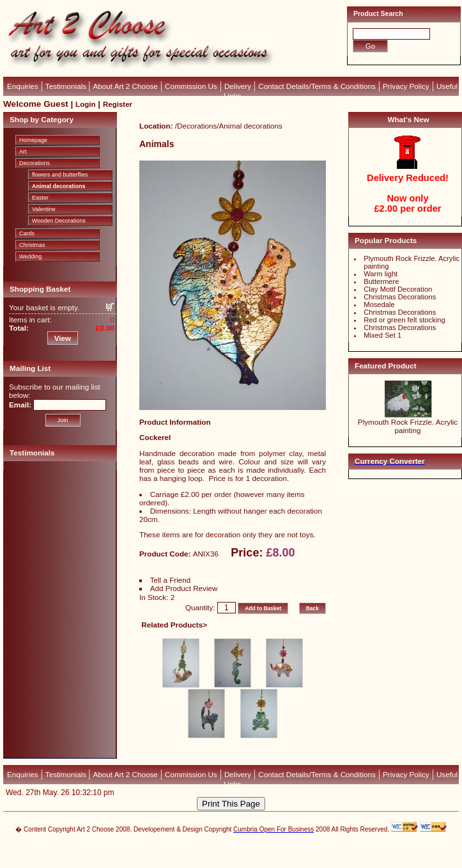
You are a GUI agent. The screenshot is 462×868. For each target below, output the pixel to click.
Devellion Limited (212, 853)
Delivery (238, 86)
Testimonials (67, 86)
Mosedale (379, 304)
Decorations (35, 163)
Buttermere (381, 281)
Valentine (44, 209)
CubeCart (244, 847)
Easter (40, 198)
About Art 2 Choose (126, 86)
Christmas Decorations (400, 297)
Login (85, 104)
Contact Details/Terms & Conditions (317, 86)
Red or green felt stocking (404, 320)
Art (23, 152)
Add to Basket (263, 608)
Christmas (32, 245)
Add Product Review (184, 588)
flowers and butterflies (60, 175)
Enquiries (23, 86)
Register (118, 104)
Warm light (381, 274)
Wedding (30, 256)
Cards (27, 233)
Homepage (33, 140)
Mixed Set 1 (382, 335)
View (63, 338)
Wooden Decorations (59, 221)
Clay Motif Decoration (398, 289)
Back (312, 608)
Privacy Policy (406, 86)
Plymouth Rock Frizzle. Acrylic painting (408, 426)
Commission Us (191, 86)
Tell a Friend (171, 580)
